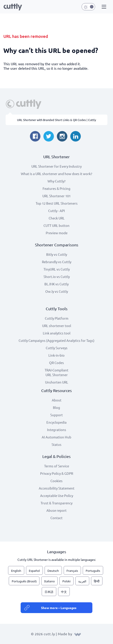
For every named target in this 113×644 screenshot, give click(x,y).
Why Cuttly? (56, 181)
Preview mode (57, 233)
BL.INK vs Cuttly (56, 284)
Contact (56, 518)
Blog (56, 407)
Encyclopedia (56, 422)
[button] (103, 7)
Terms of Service (57, 466)
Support (56, 415)
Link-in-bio (56, 355)
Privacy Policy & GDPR (57, 473)
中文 (64, 592)
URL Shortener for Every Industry (56, 166)
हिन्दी (97, 581)
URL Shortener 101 (56, 196)
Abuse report (56, 510)
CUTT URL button (56, 225)
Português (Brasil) (24, 581)
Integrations (57, 430)
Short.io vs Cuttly (57, 276)
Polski (66, 581)
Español (34, 571)
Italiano (49, 581)
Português (93, 571)
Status (56, 444)
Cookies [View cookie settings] (56, 481)
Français (72, 571)
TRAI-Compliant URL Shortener (56, 372)
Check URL (57, 218)
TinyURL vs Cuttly (57, 269)
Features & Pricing (56, 188)
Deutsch (53, 571)
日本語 (49, 592)
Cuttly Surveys (57, 348)
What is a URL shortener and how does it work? (56, 174)
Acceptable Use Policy (57, 495)
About (57, 400)
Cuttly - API (56, 211)
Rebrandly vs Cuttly (57, 262)
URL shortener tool (57, 326)
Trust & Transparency (56, 503)
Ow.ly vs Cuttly (57, 291)
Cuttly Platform (57, 318)
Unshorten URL (57, 382)
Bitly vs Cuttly (57, 254)
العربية (82, 581)
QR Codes (56, 363)
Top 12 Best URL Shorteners (57, 203)
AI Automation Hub (56, 437)
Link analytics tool (57, 333)
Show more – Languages (59, 608)
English (16, 571)
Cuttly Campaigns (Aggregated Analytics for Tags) (56, 340)
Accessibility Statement (57, 488)
